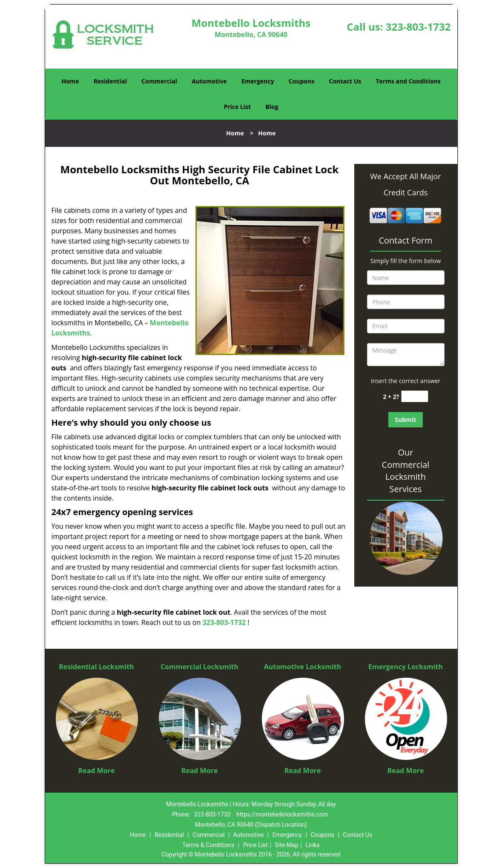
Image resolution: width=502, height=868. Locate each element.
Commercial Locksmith (199, 667)
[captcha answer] (415, 397)
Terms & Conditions (208, 845)
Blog (272, 107)
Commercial (159, 81)
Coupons (301, 81)
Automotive (209, 81)
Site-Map (287, 845)
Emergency (258, 81)
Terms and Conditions (408, 81)
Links (313, 845)
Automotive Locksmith (303, 667)
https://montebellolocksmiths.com (282, 814)
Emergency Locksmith (406, 667)
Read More (97, 771)
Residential (110, 81)
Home (70, 81)
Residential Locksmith (96, 667)
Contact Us (345, 81)
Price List (237, 107)
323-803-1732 (418, 27)
